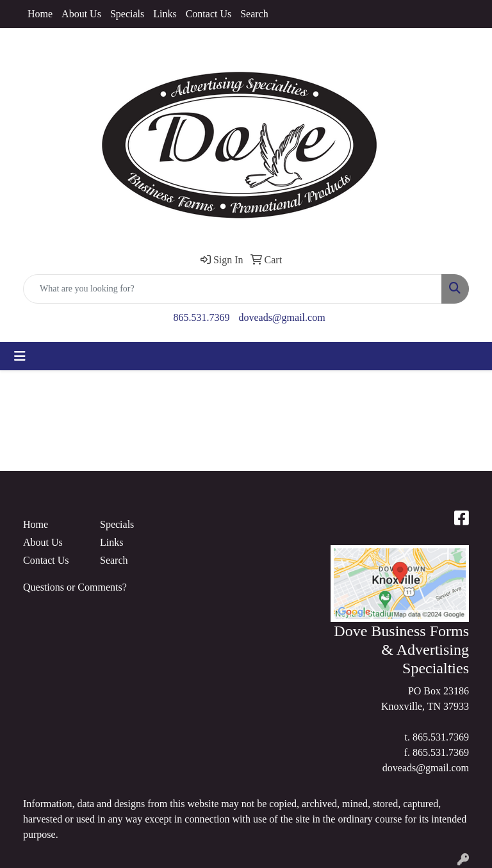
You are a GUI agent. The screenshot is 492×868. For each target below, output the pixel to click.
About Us (81, 14)
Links (165, 14)
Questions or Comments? (75, 587)
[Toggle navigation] (20, 356)
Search (254, 14)
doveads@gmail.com (282, 317)
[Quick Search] (233, 289)
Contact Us (209, 14)
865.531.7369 (201, 317)
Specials (127, 14)
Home (40, 14)
